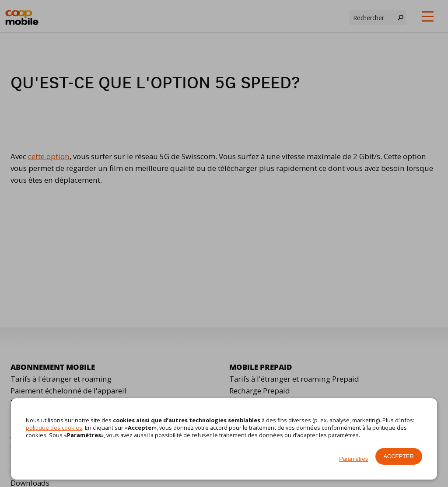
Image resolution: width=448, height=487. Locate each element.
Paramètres (353, 459)
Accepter (399, 456)
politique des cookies (54, 428)
